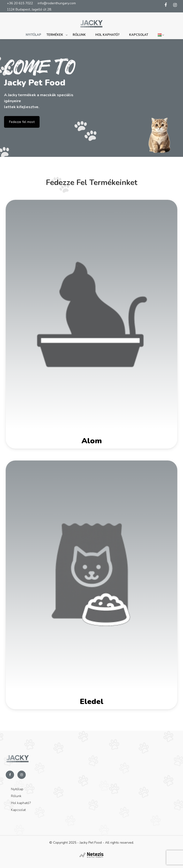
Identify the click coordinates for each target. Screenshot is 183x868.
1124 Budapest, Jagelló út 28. (29, 9)
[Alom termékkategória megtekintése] (91, 324)
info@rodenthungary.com (57, 3)
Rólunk (79, 35)
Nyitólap (33, 35)
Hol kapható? (107, 35)
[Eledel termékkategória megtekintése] (91, 585)
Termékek (55, 35)
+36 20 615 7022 (20, 3)
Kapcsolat (139, 35)
